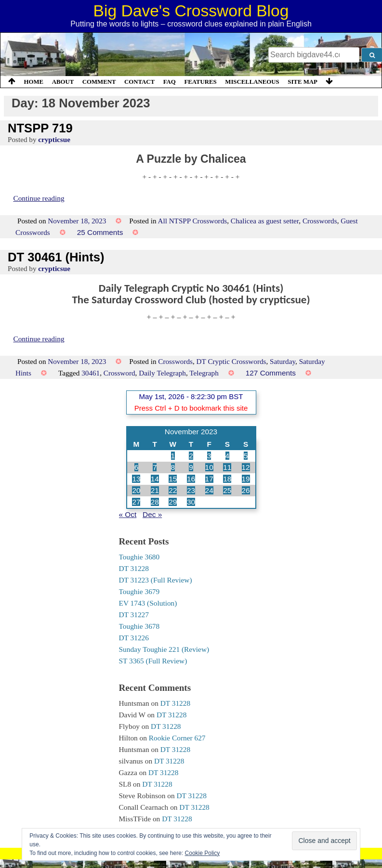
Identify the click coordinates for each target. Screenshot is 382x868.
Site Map (303, 82)
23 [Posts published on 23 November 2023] (191, 490)
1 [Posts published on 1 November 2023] (173, 456)
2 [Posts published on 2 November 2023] (191, 456)
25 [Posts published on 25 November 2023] (227, 490)
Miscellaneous (252, 82)
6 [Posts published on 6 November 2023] (137, 467)
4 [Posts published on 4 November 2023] (228, 456)
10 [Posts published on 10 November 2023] (209, 467)
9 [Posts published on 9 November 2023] (191, 467)
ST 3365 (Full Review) (153, 661)
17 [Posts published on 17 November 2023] (209, 479)
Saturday (283, 361)
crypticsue (54, 139)
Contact (139, 82)
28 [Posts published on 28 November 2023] (155, 502)
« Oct (128, 514)
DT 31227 (134, 615)
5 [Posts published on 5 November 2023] (246, 456)
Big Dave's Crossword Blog (191, 11)
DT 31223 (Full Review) (156, 580)
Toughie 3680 (139, 557)
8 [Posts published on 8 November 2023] (173, 467)
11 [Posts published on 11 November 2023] (227, 467)
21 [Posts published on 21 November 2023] (155, 490)
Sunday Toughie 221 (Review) (164, 649)
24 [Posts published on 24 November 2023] (209, 490)
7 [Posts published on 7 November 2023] (155, 467)
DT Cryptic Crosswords (231, 361)
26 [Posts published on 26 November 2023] (246, 490)
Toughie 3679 (139, 591)
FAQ (170, 82)
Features (200, 82)
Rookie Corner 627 (177, 738)
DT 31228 (134, 568)
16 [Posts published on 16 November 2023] (191, 479)
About (63, 82)
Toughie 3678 (139, 626)
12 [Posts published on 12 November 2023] (246, 467)
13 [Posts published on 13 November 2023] (136, 479)
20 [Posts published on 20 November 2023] (136, 490)
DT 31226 (134, 638)
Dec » (152, 514)
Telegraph (204, 373)
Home (34, 82)
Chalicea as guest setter (265, 221)
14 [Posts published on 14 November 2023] (155, 479)
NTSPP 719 (40, 128)
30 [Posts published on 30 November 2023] (191, 502)
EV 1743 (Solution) (148, 603)
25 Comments (100, 232)
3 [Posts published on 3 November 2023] (209, 456)
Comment (99, 82)
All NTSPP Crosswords (192, 221)
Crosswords (320, 221)
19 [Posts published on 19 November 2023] (246, 479)
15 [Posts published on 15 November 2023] (173, 479)
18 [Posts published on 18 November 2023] (227, 479)
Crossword (119, 373)
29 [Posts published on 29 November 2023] (173, 502)
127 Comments (271, 373)
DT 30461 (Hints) (56, 257)
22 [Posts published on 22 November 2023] (173, 490)
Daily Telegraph (162, 373)
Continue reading (39, 198)
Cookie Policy (203, 853)
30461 (91, 373)
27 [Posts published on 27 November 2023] (136, 502)
